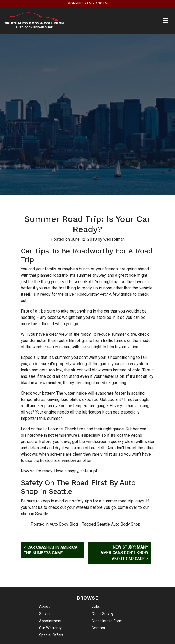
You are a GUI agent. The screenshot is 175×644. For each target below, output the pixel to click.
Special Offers (51, 635)
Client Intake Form (107, 621)
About (44, 607)
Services (46, 614)
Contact (98, 628)
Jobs (96, 607)
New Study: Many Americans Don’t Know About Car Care (124, 553)
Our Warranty (50, 628)
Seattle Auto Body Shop (119, 524)
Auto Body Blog (64, 524)
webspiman (114, 239)
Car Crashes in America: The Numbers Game (51, 550)
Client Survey (103, 614)
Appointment (50, 621)
